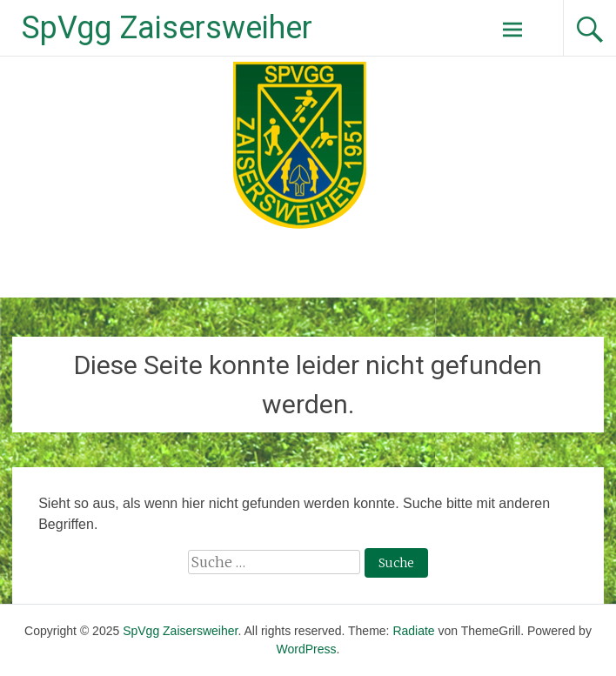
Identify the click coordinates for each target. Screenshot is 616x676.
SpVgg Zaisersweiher (167, 28)
